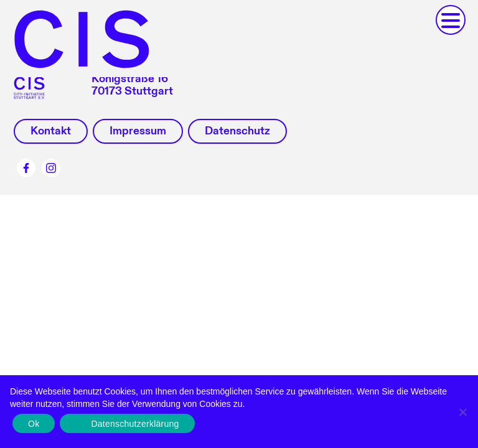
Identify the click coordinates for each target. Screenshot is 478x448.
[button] (451, 20)
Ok (34, 424)
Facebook (26, 168)
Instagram (51, 168)
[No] (462, 412)
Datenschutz (237, 131)
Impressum (138, 131)
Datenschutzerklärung (135, 424)
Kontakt (51, 131)
